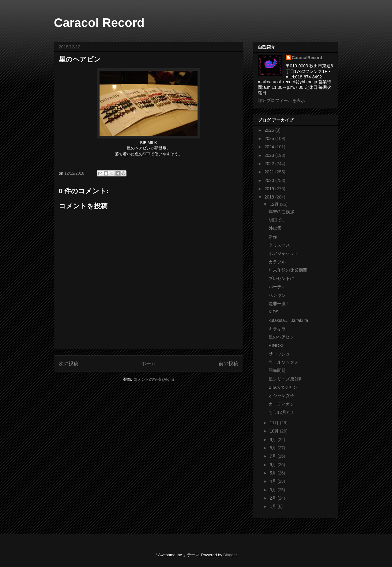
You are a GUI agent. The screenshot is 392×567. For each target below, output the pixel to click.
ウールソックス (284, 362)
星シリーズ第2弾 (285, 379)
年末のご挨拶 (281, 212)
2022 (270, 164)
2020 (270, 180)
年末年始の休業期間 (288, 270)
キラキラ (277, 329)
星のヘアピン (281, 337)
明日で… (277, 220)
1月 (273, 506)
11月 (275, 423)
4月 (273, 481)
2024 (270, 147)
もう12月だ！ (282, 412)
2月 (273, 498)
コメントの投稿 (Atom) (154, 379)
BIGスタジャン (283, 387)
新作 (273, 237)
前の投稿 (228, 363)
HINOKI (276, 346)
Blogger (230, 555)
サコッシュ (279, 354)
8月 (273, 448)
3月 (273, 490)
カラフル (277, 262)
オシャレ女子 (281, 395)
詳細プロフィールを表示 (281, 100)
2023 (270, 155)
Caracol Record (99, 23)
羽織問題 (277, 370)
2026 (270, 130)
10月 (275, 431)
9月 (273, 440)
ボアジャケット (284, 253)
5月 (273, 473)
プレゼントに (281, 278)
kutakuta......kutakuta (288, 320)
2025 (270, 138)
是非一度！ (279, 304)
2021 (270, 172)
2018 (270, 197)
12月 (275, 204)
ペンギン (277, 295)
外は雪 (275, 228)
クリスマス (279, 245)
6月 (273, 465)
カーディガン (281, 404)
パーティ (277, 287)
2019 (270, 189)
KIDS (274, 312)
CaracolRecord (307, 58)
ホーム (149, 363)
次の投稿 (69, 363)
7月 (273, 456)
